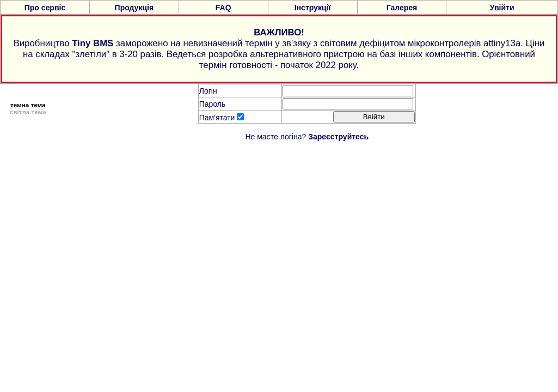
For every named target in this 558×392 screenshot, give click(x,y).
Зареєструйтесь (338, 137)
